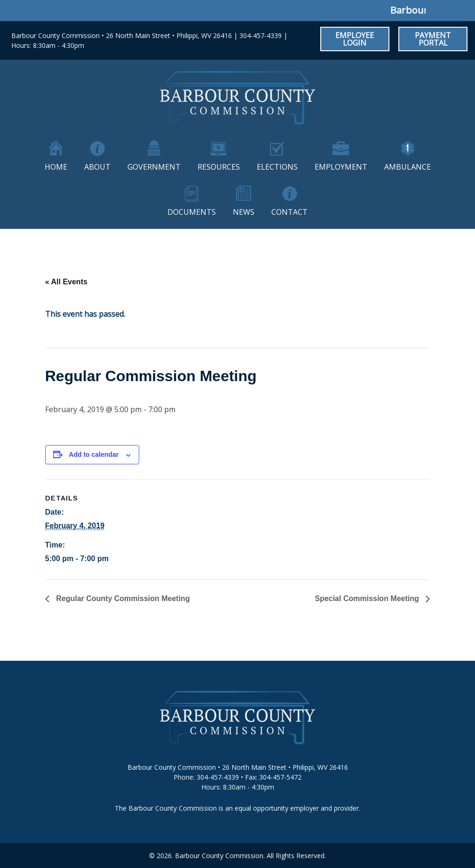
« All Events (66, 282)
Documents (192, 212)
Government (154, 167)
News (244, 212)
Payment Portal (433, 39)
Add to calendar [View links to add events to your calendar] (94, 454)
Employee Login (355, 39)
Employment (341, 167)
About (97, 167)
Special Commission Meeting (368, 598)
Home (56, 167)
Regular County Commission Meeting (122, 598)
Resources (219, 167)
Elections (277, 167)
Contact (289, 212)
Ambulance (408, 167)
